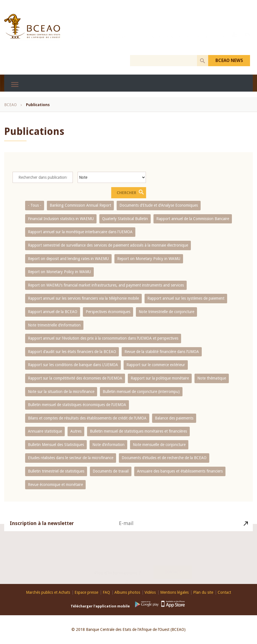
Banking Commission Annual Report (80, 205)
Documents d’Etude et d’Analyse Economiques (159, 205)
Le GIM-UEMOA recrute (39, 43)
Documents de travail (111, 471)
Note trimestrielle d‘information (54, 325)
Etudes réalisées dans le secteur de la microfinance (71, 458)
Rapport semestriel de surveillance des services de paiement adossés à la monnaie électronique (108, 245)
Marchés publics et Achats (48, 592)
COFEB (136, 43)
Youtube (234, 42)
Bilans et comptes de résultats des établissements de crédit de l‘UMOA (87, 418)
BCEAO (10, 105)
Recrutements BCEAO (96, 43)
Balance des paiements (174, 418)
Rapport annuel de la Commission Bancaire (193, 219)
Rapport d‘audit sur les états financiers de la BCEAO (72, 352)
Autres (76, 431)
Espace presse (86, 592)
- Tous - (35, 205)
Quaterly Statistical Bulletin (125, 219)
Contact (173, 566)
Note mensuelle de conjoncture (159, 445)
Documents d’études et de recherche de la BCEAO (164, 458)
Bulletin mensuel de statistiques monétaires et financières (138, 431)
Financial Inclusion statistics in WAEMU (61, 219)
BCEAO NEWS (229, 60)
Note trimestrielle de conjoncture (166, 312)
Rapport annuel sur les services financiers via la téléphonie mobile (83, 298)
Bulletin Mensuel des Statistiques (56, 445)
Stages (122, 43)
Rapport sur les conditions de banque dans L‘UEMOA (73, 365)
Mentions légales (174, 592)
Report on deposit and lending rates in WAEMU (68, 259)
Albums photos (127, 592)
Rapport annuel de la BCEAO (53, 312)
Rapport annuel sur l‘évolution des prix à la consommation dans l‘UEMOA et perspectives (103, 338)
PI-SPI (71, 43)
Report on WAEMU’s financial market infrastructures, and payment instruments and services (106, 285)
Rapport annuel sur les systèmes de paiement (186, 298)
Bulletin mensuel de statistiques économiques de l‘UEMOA (77, 405)
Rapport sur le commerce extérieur (156, 365)
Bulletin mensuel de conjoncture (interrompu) (141, 392)
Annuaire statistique (45, 431)
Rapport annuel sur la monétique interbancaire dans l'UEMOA (80, 232)
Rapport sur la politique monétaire (160, 378)
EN (248, 42)
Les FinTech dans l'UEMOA (204, 43)
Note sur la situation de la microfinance (61, 392)
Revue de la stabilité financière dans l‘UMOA (162, 352)
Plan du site (203, 592)
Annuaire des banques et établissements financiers (180, 471)
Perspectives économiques (108, 312)
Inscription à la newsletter (42, 530)
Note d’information (108, 445)
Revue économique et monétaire (55, 485)
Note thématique (212, 378)
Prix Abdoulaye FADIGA (163, 43)
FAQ (106, 592)
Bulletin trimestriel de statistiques (56, 471)
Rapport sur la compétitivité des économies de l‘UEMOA (75, 378)
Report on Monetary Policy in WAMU (149, 259)
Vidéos (150, 592)
